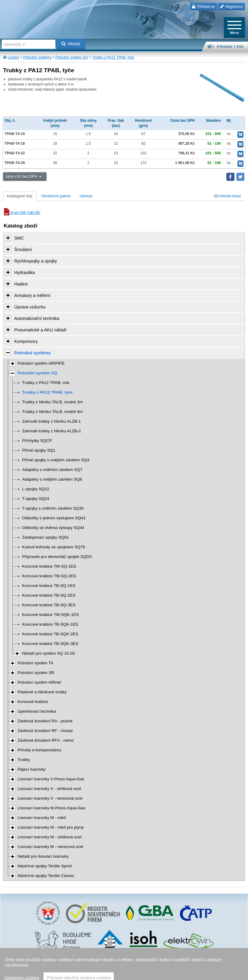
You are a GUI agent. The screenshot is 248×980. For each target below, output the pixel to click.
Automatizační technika (37, 318)
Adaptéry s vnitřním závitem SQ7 (52, 470)
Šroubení (23, 250)
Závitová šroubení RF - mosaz (45, 731)
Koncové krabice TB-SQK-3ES (50, 644)
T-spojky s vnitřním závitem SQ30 (53, 508)
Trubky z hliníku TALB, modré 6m (52, 412)
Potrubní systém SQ (72, 57)
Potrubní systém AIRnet (39, 682)
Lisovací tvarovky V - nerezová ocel (50, 798)
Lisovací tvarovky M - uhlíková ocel (50, 837)
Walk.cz (139, 963)
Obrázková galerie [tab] (56, 196)
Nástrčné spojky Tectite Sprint (45, 866)
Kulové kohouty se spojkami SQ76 (54, 547)
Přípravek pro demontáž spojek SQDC (57, 557)
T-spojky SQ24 (36, 499)
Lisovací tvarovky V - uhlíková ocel (49, 789)
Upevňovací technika (37, 711)
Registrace (232, 7)
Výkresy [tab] (86, 196)
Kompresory (26, 341)
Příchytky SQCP (37, 441)
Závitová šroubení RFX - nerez (46, 740)
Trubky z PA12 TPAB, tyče (113, 57)
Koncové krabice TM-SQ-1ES (49, 566)
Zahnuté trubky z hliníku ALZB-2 (51, 431)
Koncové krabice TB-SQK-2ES (50, 634)
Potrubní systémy (37, 57)
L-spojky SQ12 (36, 489)
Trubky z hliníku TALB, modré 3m (52, 402)
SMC (19, 238)
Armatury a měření (32, 295)
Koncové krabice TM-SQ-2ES (49, 576)
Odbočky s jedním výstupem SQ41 (54, 518)
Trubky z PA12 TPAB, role (46, 383)
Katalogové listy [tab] (20, 196)
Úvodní (13, 57)
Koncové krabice (33, 702)
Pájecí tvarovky (32, 769)
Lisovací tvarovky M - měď (42, 818)
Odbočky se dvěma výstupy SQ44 (53, 528)
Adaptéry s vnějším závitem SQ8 (52, 479)
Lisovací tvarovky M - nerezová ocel (50, 847)
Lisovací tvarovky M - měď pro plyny (51, 827)
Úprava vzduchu (30, 307)
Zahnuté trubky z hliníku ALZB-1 (51, 421)
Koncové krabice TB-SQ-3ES (49, 605)
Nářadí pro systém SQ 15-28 (48, 653)
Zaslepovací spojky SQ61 (46, 537)
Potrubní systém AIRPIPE (41, 363)
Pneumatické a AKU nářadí (40, 330)
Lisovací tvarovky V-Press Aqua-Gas (51, 779)
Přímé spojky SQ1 (39, 450)
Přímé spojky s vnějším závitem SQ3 (56, 460)
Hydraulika (24, 272)
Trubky (24, 760)
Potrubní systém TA (36, 663)
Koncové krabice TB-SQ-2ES (49, 595)
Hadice (21, 284)
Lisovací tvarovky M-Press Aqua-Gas (51, 808)
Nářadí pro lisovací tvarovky (43, 856)
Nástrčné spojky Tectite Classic (46, 876)
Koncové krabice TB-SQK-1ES (50, 624)
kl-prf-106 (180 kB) (22, 213)
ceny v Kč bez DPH (22, 176)
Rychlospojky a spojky (36, 261)
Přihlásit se (203, 7)
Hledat (71, 44)
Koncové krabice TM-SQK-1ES (51, 615)
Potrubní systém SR (36, 673)
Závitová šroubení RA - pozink (45, 721)
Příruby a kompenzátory (39, 750)
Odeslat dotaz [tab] (228, 196)
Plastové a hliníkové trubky (42, 692)
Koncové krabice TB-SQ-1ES (49, 586)
